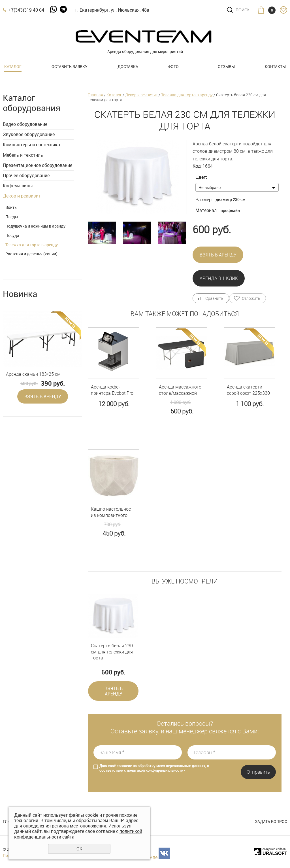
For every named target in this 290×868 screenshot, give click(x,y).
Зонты (11, 207)
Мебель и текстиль (23, 155)
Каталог (13, 66)
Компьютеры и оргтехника (31, 145)
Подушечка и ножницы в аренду (35, 226)
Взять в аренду (43, 396)
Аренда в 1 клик (219, 278)
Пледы (12, 217)
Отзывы (226, 66)
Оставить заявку (70, 66)
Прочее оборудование (26, 175)
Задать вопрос (271, 821)
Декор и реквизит (22, 196)
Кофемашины (18, 186)
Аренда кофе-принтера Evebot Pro (112, 390)
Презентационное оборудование (38, 165)
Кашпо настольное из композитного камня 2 (111, 512)
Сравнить (214, 298)
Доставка (128, 66)
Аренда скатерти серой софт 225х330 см (248, 390)
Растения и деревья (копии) (31, 254)
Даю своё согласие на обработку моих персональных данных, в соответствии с (154, 768)
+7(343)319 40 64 (26, 10)
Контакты (275, 66)
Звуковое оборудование (29, 134)
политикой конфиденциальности (155, 770)
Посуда (12, 235)
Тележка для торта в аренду (32, 245)
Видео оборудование (25, 124)
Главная (95, 95)
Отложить (251, 298)
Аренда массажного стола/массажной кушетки (180, 390)
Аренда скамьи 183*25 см (33, 374)
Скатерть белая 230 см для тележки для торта (112, 652)
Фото (173, 66)
